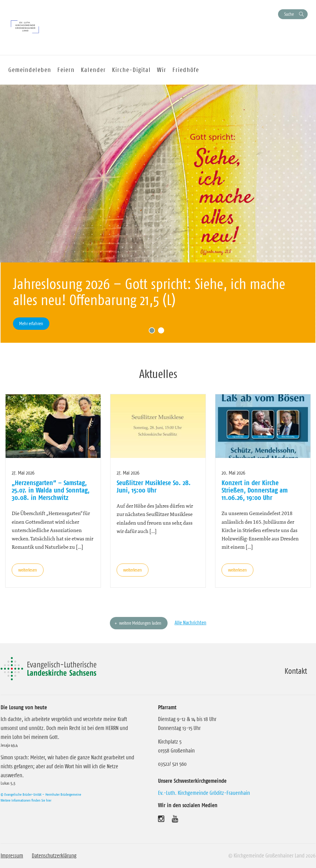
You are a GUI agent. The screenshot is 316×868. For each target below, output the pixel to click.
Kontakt (296, 671)
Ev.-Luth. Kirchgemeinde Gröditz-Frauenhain (204, 793)
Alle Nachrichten (191, 623)
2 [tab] (163, 332)
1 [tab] (153, 332)
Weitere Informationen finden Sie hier (26, 800)
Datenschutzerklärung (54, 856)
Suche (289, 14)
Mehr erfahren (31, 323)
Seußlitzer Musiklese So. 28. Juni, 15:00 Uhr (154, 486)
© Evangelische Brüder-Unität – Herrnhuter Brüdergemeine (41, 794)
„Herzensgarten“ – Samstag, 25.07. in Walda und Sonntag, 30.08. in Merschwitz (51, 490)
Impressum (12, 856)
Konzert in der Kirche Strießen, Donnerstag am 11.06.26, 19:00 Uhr (255, 490)
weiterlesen (28, 570)
